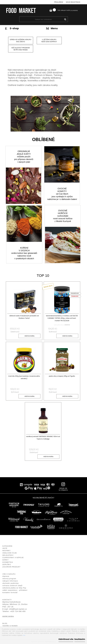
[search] (65, 19)
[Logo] (21, 10)
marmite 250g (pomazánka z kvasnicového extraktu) (24, 377)
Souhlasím (80, 639)
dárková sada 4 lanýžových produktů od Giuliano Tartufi (24, 317)
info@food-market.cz (18, 609)
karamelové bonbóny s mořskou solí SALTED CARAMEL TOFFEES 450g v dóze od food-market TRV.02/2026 (62, 318)
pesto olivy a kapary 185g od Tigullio (62, 376)
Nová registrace (73, 2)
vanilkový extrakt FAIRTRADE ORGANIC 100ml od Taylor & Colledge (43, 438)
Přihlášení (59, 2)
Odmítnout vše (66, 639)
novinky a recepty (10, 626)
